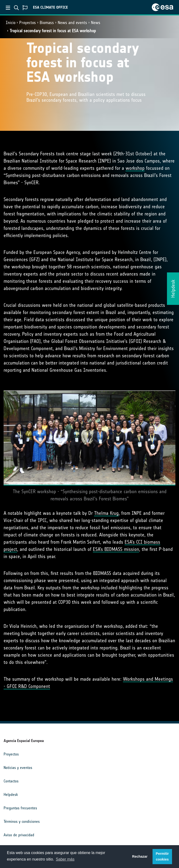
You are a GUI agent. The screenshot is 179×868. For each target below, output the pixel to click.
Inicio (11, 23)
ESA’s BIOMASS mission (116, 549)
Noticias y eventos (18, 768)
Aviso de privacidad (19, 835)
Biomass (47, 23)
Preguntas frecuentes (20, 808)
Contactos (11, 781)
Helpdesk (11, 795)
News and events (72, 23)
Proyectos (28, 23)
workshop (135, 168)
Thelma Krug (106, 513)
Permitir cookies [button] (162, 856)
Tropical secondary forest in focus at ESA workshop (53, 31)
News (96, 23)
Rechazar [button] (140, 856)
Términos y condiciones (22, 821)
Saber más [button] (65, 859)
